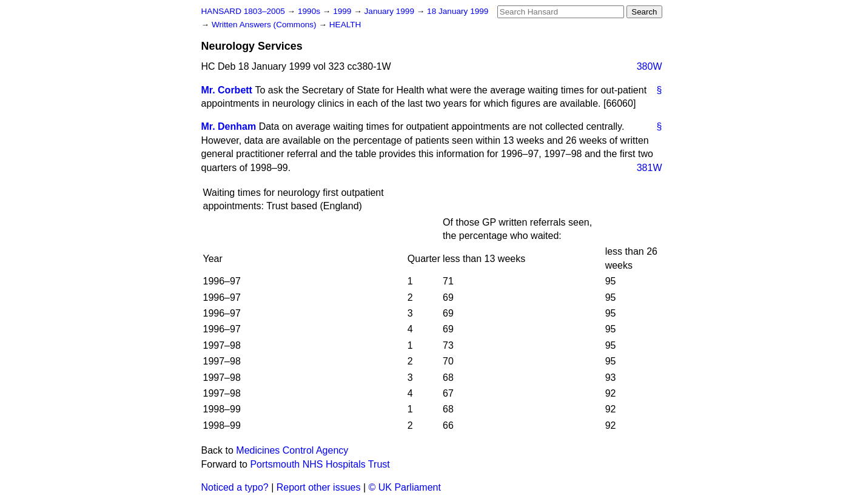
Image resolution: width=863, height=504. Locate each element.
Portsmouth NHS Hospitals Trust (320, 464)
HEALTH (345, 25)
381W (650, 168)
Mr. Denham (229, 126)
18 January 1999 (458, 11)
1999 (343, 11)
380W (650, 66)
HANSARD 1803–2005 (243, 11)
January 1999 (391, 11)
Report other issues (319, 487)
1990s (310, 11)
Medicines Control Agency (292, 450)
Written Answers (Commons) (265, 25)
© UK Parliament (405, 487)
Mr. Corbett (227, 90)
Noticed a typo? (235, 487)
